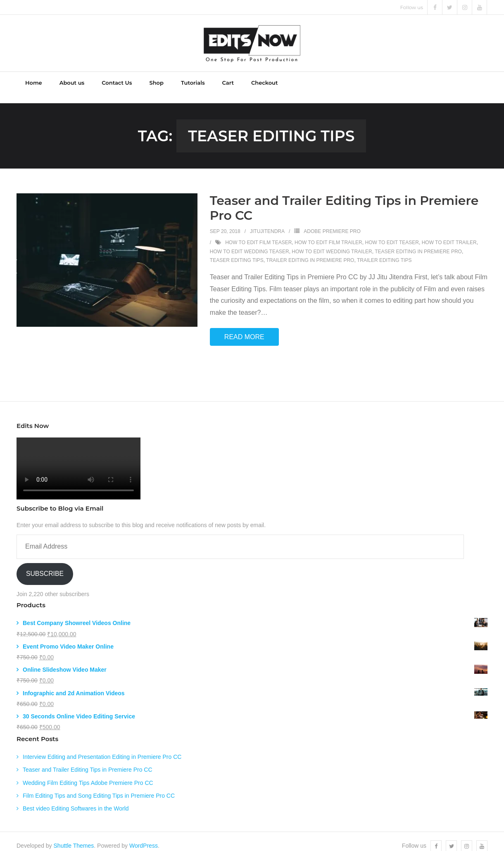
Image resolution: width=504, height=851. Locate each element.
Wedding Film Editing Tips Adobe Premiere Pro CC (88, 774)
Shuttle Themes (74, 837)
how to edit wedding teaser (250, 242)
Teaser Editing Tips (237, 252)
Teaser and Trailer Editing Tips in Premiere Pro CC (344, 199)
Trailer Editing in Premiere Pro (310, 252)
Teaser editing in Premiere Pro (418, 242)
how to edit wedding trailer (332, 242)
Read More (244, 328)
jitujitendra (267, 223)
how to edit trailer (449, 233)
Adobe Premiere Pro (332, 223)
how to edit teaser (392, 233)
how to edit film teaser (258, 233)
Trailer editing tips (384, 252)
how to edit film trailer (328, 233)
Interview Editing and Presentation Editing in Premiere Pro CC (102, 748)
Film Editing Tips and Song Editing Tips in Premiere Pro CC (99, 787)
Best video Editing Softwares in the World (76, 799)
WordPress (144, 837)
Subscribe (45, 565)
